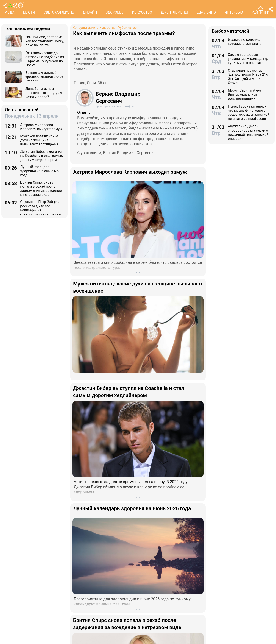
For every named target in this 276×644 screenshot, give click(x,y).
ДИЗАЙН (90, 12)
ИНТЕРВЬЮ (234, 12)
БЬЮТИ (29, 12)
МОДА (9, 12)
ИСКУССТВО (142, 12)
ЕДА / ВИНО (206, 12)
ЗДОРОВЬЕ (115, 12)
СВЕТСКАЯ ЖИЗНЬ (59, 12)
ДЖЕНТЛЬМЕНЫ (174, 12)
